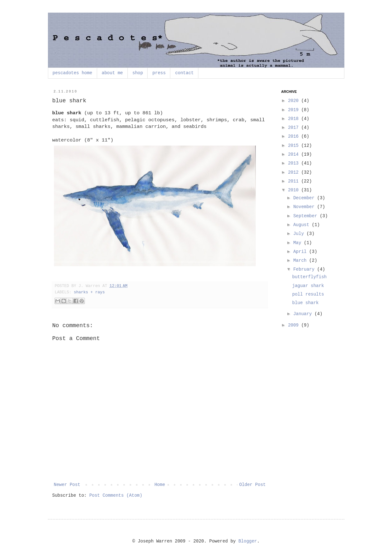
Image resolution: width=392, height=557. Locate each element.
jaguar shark (308, 286)
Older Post (252, 485)
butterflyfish (309, 277)
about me (112, 73)
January (304, 314)
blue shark (305, 303)
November (305, 207)
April (301, 252)
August (303, 225)
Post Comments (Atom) (116, 495)
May (299, 243)
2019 (295, 110)
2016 (295, 136)
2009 (295, 325)
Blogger (248, 541)
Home (160, 485)
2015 (295, 146)
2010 (295, 190)
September (307, 216)
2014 (295, 154)
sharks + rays (89, 292)
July (300, 234)
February (305, 269)
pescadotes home (73, 73)
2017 (295, 128)
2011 (295, 181)
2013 (295, 163)
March (301, 261)
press (159, 73)
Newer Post (67, 485)
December (305, 198)
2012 (295, 172)
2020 (295, 101)
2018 (295, 119)
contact (184, 73)
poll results (308, 294)
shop (138, 73)
